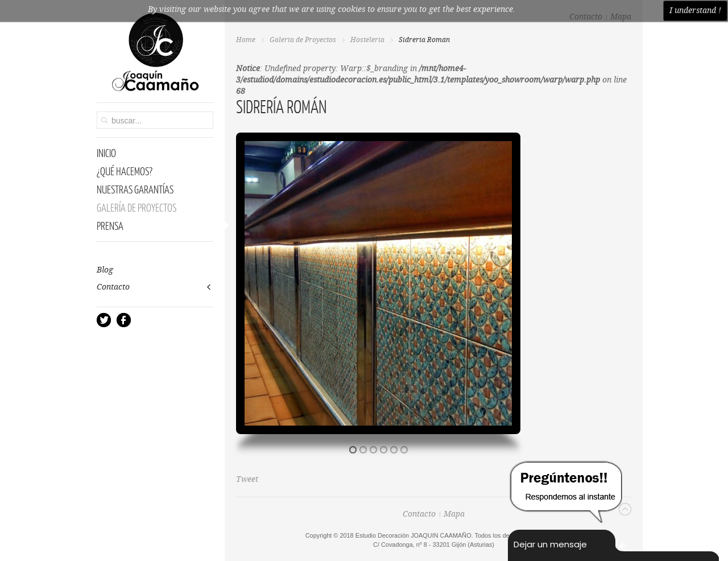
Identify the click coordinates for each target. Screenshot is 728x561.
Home (246, 40)
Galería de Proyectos (303, 40)
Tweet (247, 480)
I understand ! (695, 11)
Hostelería (367, 40)
